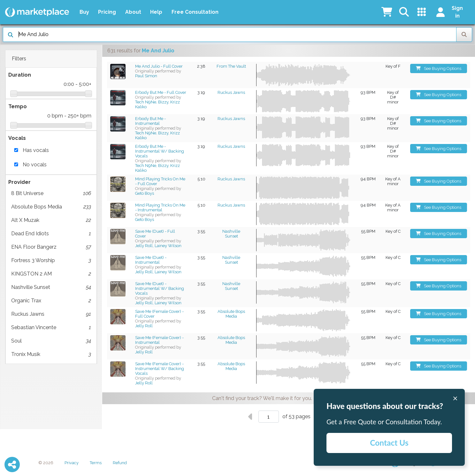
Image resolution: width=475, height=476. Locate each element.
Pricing (107, 12)
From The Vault (231, 66)
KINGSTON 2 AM (51, 274)
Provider (19, 182)
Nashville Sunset (51, 287)
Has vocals (36, 150)
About (133, 12)
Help (156, 12)
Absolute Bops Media (51, 207)
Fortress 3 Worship (51, 261)
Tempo (18, 106)
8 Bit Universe (51, 193)
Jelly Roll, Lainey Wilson (158, 246)
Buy (84, 12)
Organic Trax (51, 301)
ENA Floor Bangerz (51, 247)
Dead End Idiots (51, 234)
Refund (120, 463)
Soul (51, 341)
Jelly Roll (144, 326)
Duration (20, 75)
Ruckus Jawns (51, 314)
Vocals (17, 138)
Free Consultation (195, 12)
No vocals (35, 165)
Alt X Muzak (51, 220)
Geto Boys (145, 193)
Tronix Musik (51, 354)
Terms (96, 463)
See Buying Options (439, 68)
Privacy (72, 463)
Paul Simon (146, 76)
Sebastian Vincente (51, 328)
